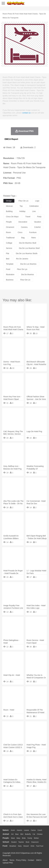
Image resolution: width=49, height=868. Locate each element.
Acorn (13, 830)
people (9, 222)
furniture (33, 232)
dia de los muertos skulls (27, 253)
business (10, 280)
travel (28, 217)
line (34, 211)
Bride (24, 838)
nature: (6, 830)
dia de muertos (28, 274)
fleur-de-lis (25, 280)
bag (23, 238)
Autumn (19, 830)
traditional (10, 238)
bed (8, 259)
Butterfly (28, 834)
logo (37, 201)
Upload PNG (8, 863)
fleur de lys (22, 269)
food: (5, 846)
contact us (26, 113)
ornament (10, 227)
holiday (22, 211)
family (30, 838)
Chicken (40, 834)
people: (6, 838)
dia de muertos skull (28, 243)
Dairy (20, 846)
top (21, 206)
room (8, 232)
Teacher (21, 842)
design (9, 201)
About (5, 860)
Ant (12, 834)
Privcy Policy (21, 860)
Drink (33, 846)
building (9, 211)
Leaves (26, 830)
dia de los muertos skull (29, 248)
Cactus (33, 830)
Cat (34, 834)
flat (8, 253)
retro (34, 238)
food (8, 269)
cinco (20, 232)
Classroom (35, 842)
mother (36, 838)
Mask (13, 838)
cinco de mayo (12, 217)
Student (14, 842)
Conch (40, 830)
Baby (18, 838)
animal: (6, 834)
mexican (9, 206)
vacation (38, 222)
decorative (23, 222)
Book (28, 842)
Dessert (26, 846)
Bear (17, 834)
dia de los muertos (28, 264)
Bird (22, 834)
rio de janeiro (22, 259)
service (9, 248)
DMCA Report (11, 139)
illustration (10, 274)
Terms (12, 860)
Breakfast (13, 846)
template (10, 264)
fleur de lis (23, 201)
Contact (31, 860)
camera (24, 227)
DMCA (39, 860)
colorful (37, 227)
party (39, 217)
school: (6, 842)
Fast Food (40, 846)
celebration (34, 206)
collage (9, 243)
